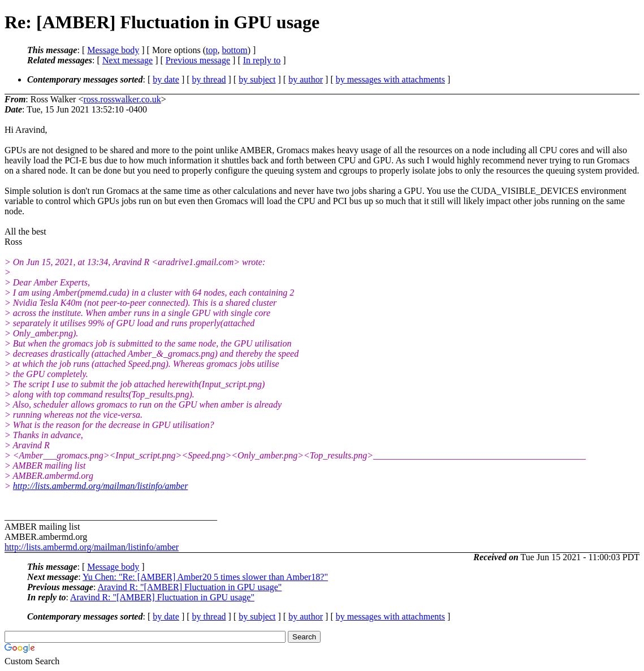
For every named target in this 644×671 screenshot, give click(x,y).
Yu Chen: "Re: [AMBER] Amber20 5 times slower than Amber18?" (205, 577)
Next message (127, 60)
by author (306, 79)
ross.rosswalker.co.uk (122, 99)
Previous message (198, 60)
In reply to (262, 60)
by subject (257, 79)
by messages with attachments (390, 79)
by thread (209, 79)
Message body (113, 50)
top (211, 50)
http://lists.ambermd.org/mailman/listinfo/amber (101, 486)
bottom (234, 50)
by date (166, 79)
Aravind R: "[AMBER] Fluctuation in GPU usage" (189, 587)
